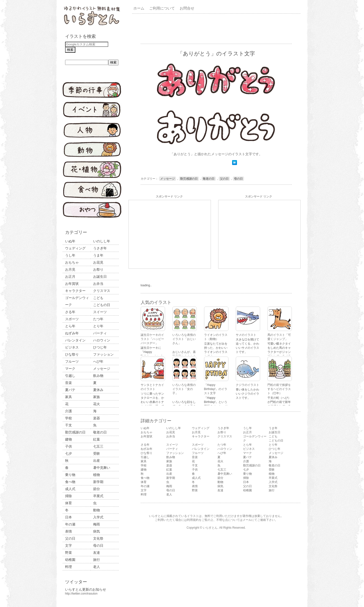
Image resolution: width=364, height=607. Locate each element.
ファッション (103, 354)
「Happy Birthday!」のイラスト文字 (216, 389)
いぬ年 (70, 241)
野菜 (69, 553)
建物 (69, 439)
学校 (69, 418)
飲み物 (98, 376)
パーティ (100, 333)
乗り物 (70, 475)
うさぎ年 (100, 248)
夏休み (98, 390)
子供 (69, 446)
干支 (69, 425)
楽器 (97, 418)
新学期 (98, 482)
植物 (97, 475)
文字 (69, 545)
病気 (97, 531)
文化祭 (98, 538)
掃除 (69, 496)
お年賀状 (72, 284)
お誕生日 (100, 277)
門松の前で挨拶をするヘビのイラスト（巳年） (279, 389)
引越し (70, 376)
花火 (97, 404)
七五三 (98, 446)
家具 (69, 397)
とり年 (98, 326)
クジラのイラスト (247, 385)
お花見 (98, 262)
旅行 (97, 560)
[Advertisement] (217, 28)
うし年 (70, 255)
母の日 (98, 545)
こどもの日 (102, 305)
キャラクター (75, 291)
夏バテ (70, 390)
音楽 (69, 383)
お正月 (70, 277)
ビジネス (72, 347)
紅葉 (97, 439)
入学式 (98, 517)
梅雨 (97, 524)
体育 (69, 503)
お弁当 (98, 284)
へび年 (98, 361)
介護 (69, 411)
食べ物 (70, 482)
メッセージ (102, 369)
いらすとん (210, 528)
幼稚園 (70, 560)
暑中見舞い (102, 468)
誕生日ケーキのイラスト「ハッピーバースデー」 (152, 339)
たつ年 (98, 319)
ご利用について (162, 8)
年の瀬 (70, 524)
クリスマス (102, 291)
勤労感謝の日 (75, 432)
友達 (97, 553)
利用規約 (193, 520)
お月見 (70, 269)
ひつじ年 (100, 347)
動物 (97, 510)
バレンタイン (75, 340)
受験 (97, 453)
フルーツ (72, 361)
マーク (70, 369)
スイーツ (100, 312)
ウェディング (75, 248)
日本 (69, 517)
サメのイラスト (246, 335)
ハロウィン (102, 340)
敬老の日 (100, 432)
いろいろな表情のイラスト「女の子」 (184, 389)
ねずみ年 (72, 333)
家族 (97, 397)
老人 (97, 567)
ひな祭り (72, 354)
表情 (69, 531)
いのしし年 (102, 241)
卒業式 (98, 496)
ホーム (139, 8)
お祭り (98, 269)
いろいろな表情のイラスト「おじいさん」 (184, 339)
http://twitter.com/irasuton (81, 594)
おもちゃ (72, 262)
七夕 (69, 453)
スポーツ (72, 319)
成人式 (70, 489)
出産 (97, 461)
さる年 (70, 312)
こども (98, 298)
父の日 (70, 538)
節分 (97, 489)
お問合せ (187, 8)
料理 (69, 567)
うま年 (98, 255)
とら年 (70, 326)
